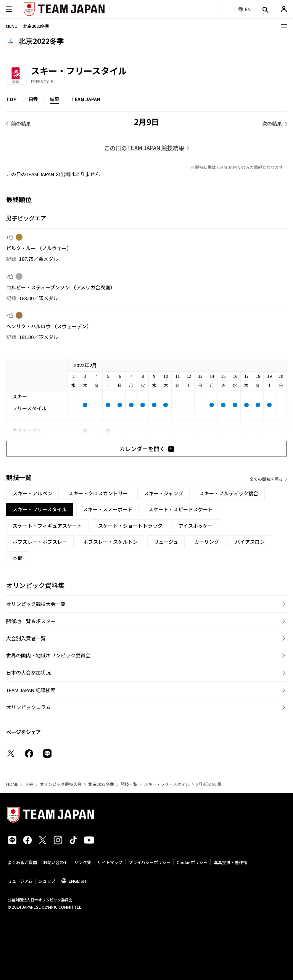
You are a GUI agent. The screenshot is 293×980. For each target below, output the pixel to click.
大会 (29, 784)
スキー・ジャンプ (163, 493)
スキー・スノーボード (108, 509)
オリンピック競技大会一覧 (36, 604)
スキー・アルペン (32, 493)
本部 (18, 558)
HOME (12, 784)
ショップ (47, 881)
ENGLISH (77, 881)
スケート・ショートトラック (130, 526)
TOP (11, 99)
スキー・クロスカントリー (98, 493)
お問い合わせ (56, 862)
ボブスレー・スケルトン (110, 542)
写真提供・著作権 (230, 862)
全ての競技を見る (266, 479)
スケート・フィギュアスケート (47, 526)
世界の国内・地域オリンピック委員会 (48, 655)
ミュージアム (20, 881)
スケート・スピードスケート (181, 509)
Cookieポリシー (192, 862)
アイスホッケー (196, 526)
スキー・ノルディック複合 (229, 493)
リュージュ (166, 542)
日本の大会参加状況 (28, 672)
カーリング (207, 542)
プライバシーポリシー (150, 862)
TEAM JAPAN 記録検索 (31, 690)
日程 (33, 99)
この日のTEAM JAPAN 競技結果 (144, 148)
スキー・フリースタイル (167, 784)
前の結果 (21, 123)
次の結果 (272, 123)
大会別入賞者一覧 (26, 638)
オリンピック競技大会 (61, 784)
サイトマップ (110, 862)
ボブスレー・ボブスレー (40, 542)
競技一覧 (129, 784)
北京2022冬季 (101, 784)
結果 (55, 99)
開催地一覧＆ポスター (31, 621)
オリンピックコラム (28, 707)
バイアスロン (250, 542)
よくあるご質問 (22, 862)
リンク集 (83, 862)
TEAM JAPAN (86, 99)
